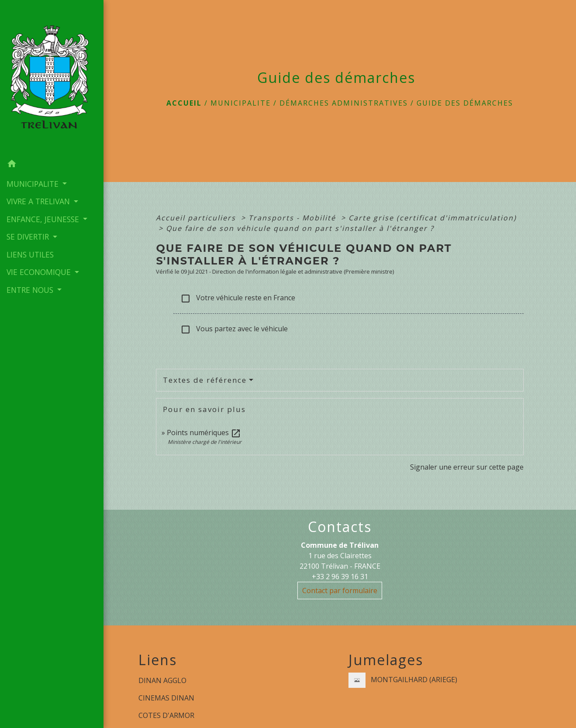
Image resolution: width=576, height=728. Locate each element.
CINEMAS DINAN (166, 698)
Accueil (184, 103)
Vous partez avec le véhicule (234, 329)
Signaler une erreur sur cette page (467, 467)
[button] (52, 165)
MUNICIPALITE (241, 103)
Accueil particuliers (197, 218)
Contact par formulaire (340, 591)
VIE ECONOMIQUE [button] (40, 272)
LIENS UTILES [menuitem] (30, 254)
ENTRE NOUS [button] (31, 290)
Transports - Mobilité (293, 218)
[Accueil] (52, 78)
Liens (158, 660)
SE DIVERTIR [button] (29, 237)
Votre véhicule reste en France (238, 298)
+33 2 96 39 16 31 (340, 577)
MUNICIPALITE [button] (34, 184)
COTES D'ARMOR (166, 715)
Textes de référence (205, 380)
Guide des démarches (465, 103)
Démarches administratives (344, 103)
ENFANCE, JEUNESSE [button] (44, 219)
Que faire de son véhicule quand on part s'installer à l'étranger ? (300, 228)
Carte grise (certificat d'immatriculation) (433, 218)
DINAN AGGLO (162, 680)
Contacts (340, 527)
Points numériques (204, 433)
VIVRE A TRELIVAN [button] (39, 201)
